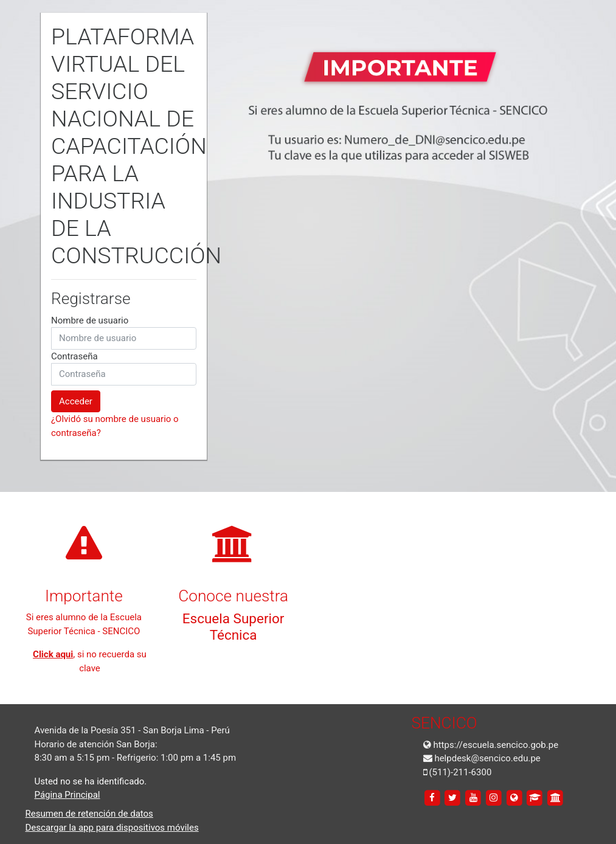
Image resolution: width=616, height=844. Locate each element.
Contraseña (74, 356)
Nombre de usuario (90, 320)
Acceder (76, 401)
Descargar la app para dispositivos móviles (112, 828)
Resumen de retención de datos (89, 814)
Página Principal (67, 795)
